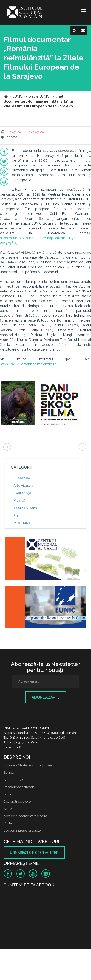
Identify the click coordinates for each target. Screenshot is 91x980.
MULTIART (22, 523)
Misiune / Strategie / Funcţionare (28, 765)
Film (17, 516)
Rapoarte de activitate (19, 787)
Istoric (8, 794)
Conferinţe (22, 493)
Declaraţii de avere (17, 802)
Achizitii (9, 809)
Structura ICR (13, 780)
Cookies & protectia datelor (23, 831)
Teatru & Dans (25, 508)
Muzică (19, 501)
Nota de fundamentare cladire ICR (28, 816)
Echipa (9, 772)
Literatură (22, 478)
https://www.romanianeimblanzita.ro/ (29, 364)
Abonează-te (46, 697)
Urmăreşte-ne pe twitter (34, 853)
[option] (18, 404)
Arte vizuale (23, 486)
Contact (9, 823)
